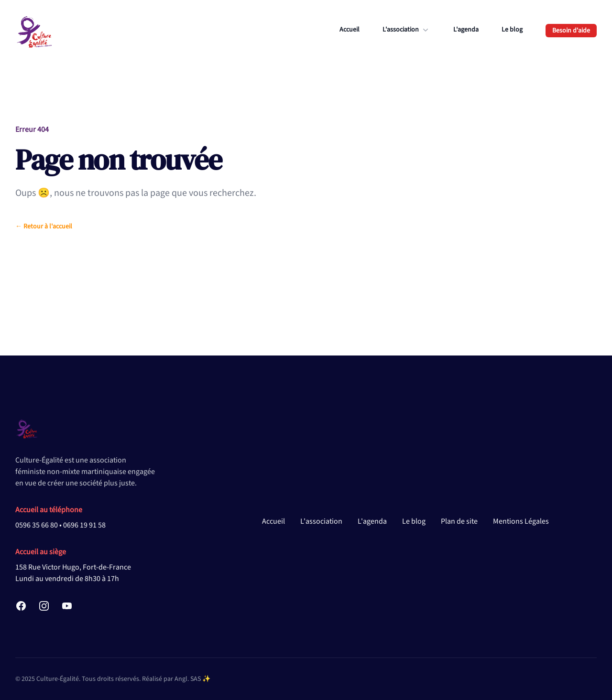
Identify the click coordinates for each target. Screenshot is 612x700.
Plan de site (459, 522)
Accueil (350, 30)
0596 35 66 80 (37, 525)
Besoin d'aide (571, 31)
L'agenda (466, 30)
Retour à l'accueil (44, 226)
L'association (406, 30)
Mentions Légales (521, 522)
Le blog (512, 30)
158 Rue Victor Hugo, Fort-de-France (73, 567)
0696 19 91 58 (84, 525)
